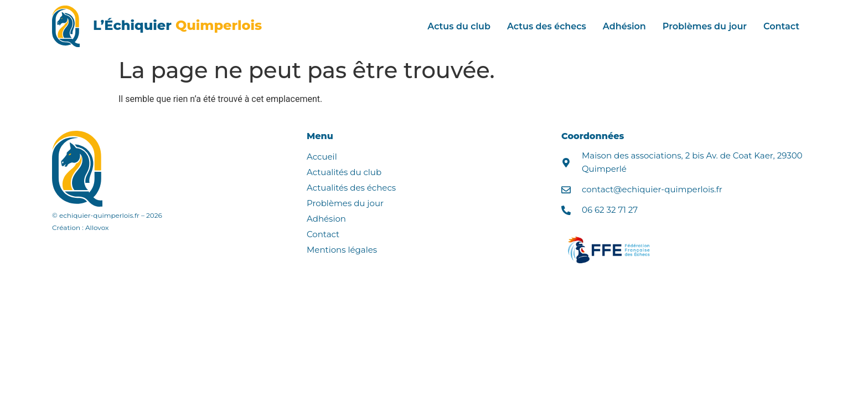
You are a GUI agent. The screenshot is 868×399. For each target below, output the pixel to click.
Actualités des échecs (351, 188)
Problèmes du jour (705, 26)
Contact (781, 26)
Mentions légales (342, 250)
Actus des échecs (547, 26)
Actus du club (459, 26)
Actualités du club (344, 172)
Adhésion (624, 26)
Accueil (322, 157)
